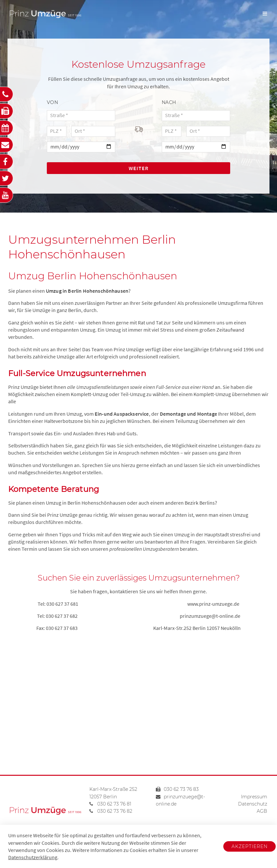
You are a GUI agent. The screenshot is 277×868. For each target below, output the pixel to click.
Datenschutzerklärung (33, 857)
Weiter (138, 168)
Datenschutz (253, 804)
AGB (262, 811)
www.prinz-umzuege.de (213, 604)
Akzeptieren (249, 846)
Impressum (254, 797)
